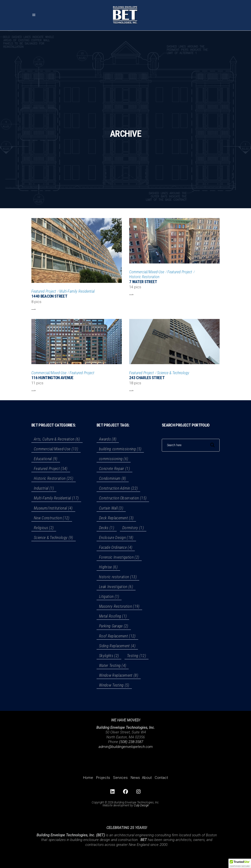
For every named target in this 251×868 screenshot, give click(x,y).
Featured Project (44, 291)
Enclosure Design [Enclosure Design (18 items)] (116, 538)
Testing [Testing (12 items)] (137, 656)
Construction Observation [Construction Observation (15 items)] (123, 498)
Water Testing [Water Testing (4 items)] (113, 666)
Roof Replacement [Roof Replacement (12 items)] (117, 636)
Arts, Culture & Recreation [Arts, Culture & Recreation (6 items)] (57, 439)
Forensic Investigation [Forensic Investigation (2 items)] (119, 557)
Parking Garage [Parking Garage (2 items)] (114, 626)
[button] (240, 863)
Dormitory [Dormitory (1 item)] (133, 528)
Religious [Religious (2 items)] (44, 528)
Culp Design (141, 805)
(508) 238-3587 (131, 742)
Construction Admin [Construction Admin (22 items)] (118, 488)
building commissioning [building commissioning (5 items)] (120, 449)
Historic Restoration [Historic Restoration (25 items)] (54, 478)
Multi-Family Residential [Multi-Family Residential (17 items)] (56, 498)
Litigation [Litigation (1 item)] (109, 597)
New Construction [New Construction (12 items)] (52, 518)
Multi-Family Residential (77, 291)
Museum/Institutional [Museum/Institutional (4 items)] (53, 508)
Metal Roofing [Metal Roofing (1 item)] (113, 616)
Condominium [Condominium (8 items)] (113, 478)
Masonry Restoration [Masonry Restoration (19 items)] (119, 606)
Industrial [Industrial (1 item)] (44, 488)
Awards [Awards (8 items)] (108, 439)
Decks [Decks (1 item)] (107, 528)
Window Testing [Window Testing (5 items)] (114, 685)
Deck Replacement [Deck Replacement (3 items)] (116, 518)
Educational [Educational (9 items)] (46, 459)
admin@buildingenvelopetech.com (126, 747)
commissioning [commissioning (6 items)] (114, 459)
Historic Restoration (144, 277)
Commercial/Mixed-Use (147, 272)
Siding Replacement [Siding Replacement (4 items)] (117, 646)
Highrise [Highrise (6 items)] (108, 567)
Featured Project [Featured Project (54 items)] (51, 469)
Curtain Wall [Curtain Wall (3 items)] (111, 508)
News (135, 778)
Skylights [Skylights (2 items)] (109, 656)
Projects (103, 778)
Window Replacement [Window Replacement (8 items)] (119, 675)
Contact (161, 778)
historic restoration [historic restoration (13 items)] (118, 577)
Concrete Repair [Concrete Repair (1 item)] (114, 469)
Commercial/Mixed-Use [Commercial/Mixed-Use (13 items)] (56, 449)
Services (120, 778)
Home (88, 778)
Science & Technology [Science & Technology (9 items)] (54, 538)
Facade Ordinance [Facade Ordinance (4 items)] (116, 547)
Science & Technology (173, 373)
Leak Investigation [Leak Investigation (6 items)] (116, 587)
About (147, 778)
